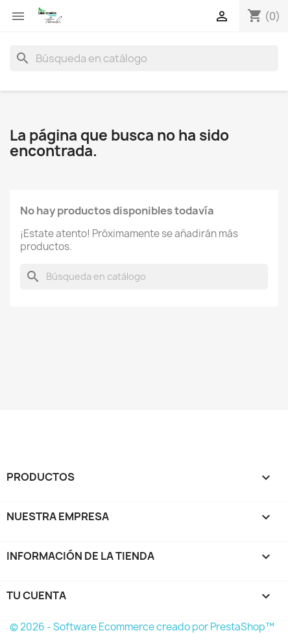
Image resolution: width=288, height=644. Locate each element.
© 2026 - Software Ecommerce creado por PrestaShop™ (142, 627)
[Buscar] (144, 58)
